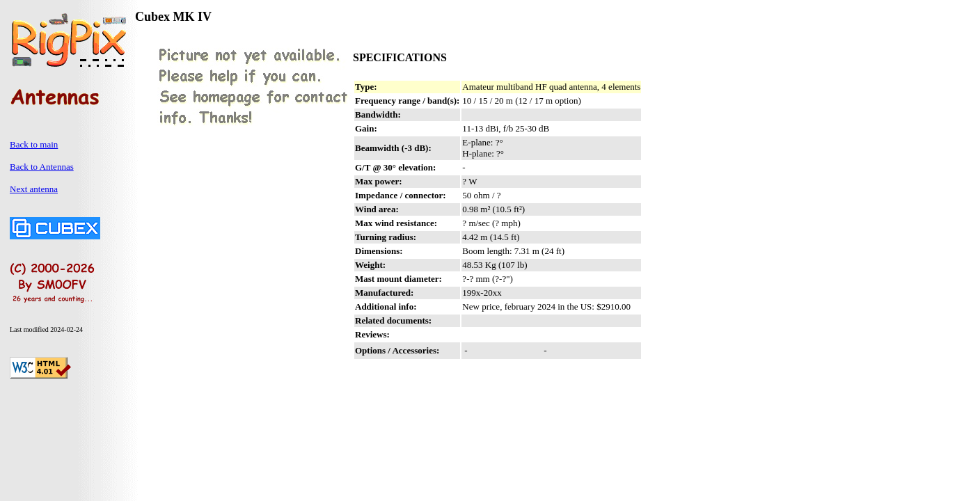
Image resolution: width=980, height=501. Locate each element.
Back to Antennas (42, 167)
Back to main (34, 144)
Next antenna (34, 189)
